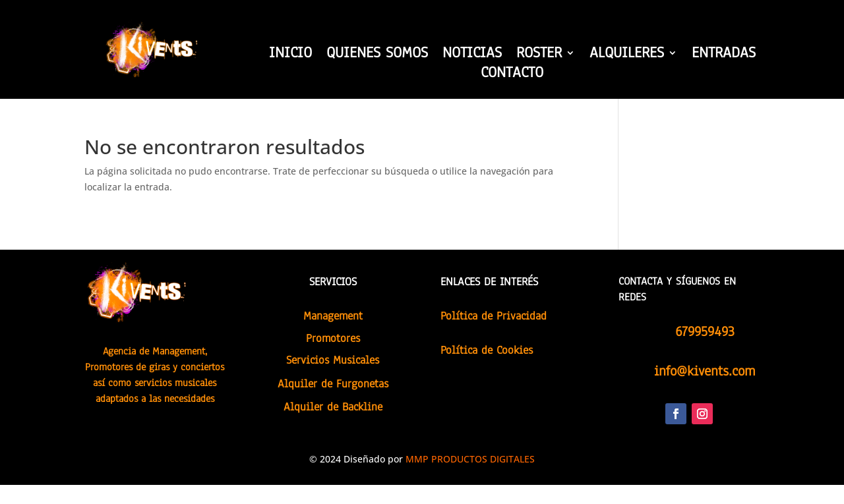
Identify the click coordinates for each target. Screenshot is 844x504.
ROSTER (539, 55)
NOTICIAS (472, 55)
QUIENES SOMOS (377, 55)
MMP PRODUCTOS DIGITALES (470, 459)
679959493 (705, 331)
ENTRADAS (724, 55)
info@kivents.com (705, 371)
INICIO (290, 55)
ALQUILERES (627, 55)
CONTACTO (512, 75)
